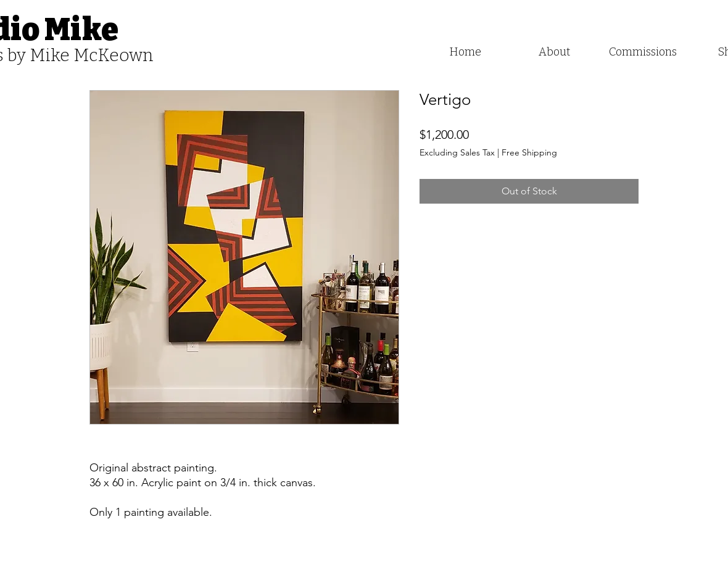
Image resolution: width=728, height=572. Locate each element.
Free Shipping (529, 152)
